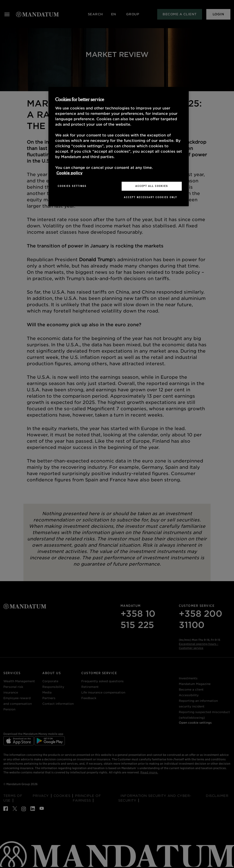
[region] (119, 147)
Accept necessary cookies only (150, 197)
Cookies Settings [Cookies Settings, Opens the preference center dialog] (72, 186)
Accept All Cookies (152, 186)
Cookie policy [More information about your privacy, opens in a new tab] (69, 173)
